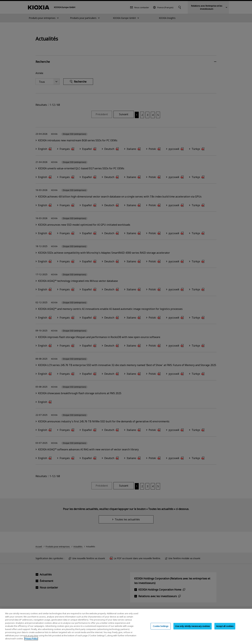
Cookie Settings (161, 629)
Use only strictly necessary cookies (193, 629)
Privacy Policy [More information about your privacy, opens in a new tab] (31, 642)
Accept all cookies (225, 629)
